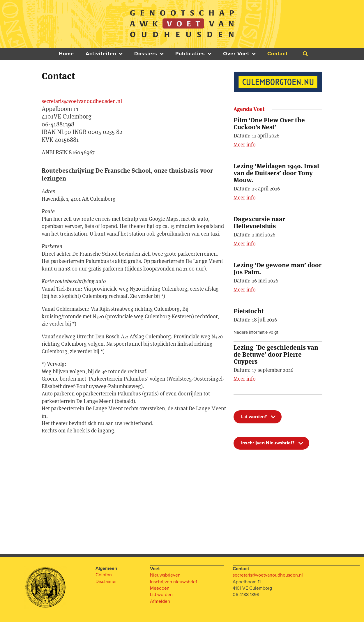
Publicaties (193, 54)
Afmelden (160, 601)
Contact (278, 54)
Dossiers (149, 54)
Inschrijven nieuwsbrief (174, 582)
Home (66, 54)
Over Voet (239, 54)
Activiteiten (104, 54)
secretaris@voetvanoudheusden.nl (82, 101)
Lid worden (161, 594)
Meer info (245, 145)
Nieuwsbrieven (165, 575)
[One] (134, 491)
